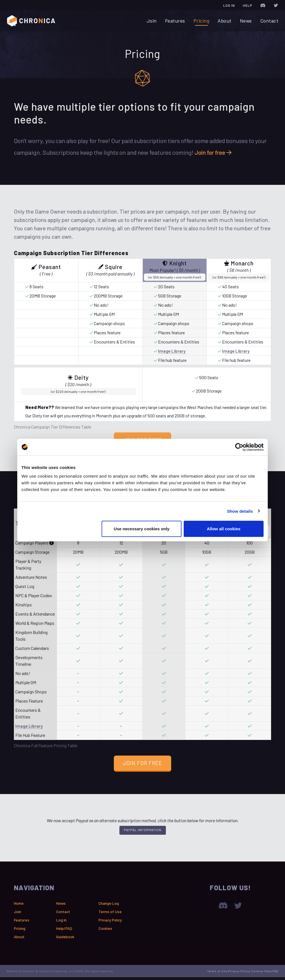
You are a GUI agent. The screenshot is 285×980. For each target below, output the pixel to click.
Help (248, 5)
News (246, 21)
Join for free (215, 154)
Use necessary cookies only (142, 529)
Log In (229, 5)
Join (152, 21)
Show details (240, 511)
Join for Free (143, 766)
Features (175, 21)
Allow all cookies (224, 529)
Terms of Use (110, 914)
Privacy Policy (110, 923)
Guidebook (65, 939)
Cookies (105, 931)
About (225, 21)
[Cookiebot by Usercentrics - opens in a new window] (239, 447)
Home (19, 906)
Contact (269, 21)
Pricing (202, 21)
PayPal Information (143, 833)
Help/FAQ (64, 931)
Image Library (172, 352)
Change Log (109, 906)
